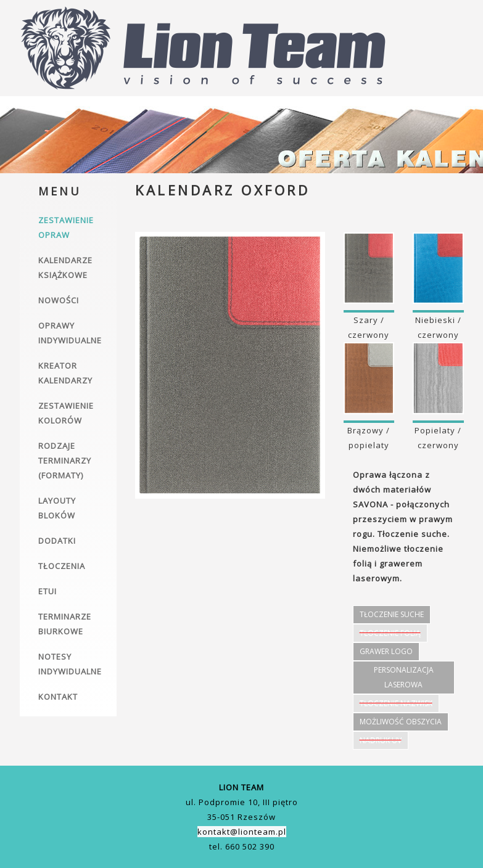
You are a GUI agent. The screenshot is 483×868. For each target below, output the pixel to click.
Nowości (59, 300)
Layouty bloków (57, 508)
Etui (47, 591)
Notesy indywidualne (70, 664)
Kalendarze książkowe (65, 268)
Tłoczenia (62, 566)
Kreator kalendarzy (65, 373)
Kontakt (58, 697)
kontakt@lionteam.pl (242, 832)
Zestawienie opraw (66, 227)
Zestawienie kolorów (66, 413)
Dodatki (57, 541)
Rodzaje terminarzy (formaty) (65, 461)
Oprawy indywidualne (70, 333)
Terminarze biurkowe (65, 624)
